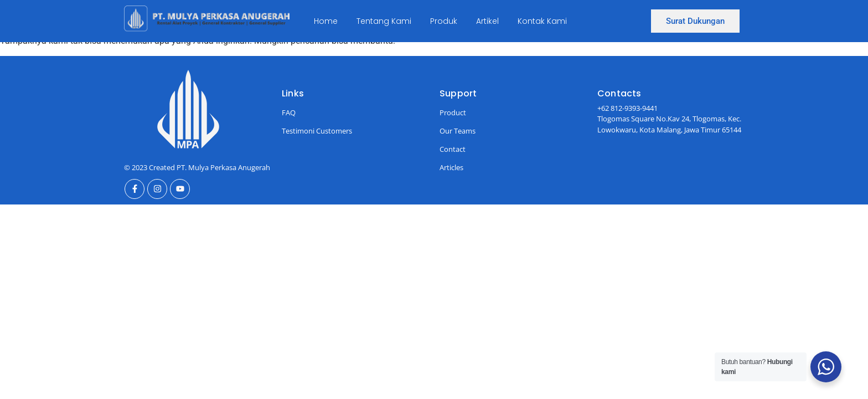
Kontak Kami (542, 21)
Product (453, 112)
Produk (444, 21)
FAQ (289, 112)
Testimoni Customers (317, 131)
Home (326, 21)
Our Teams (458, 131)
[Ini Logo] (207, 19)
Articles (451, 167)
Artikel (487, 21)
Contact (453, 149)
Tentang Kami (384, 21)
